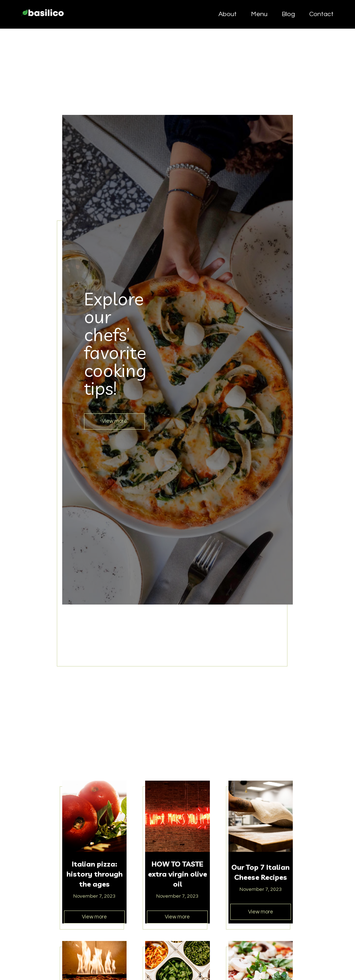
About (228, 14)
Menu (259, 14)
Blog (288, 14)
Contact (321, 14)
